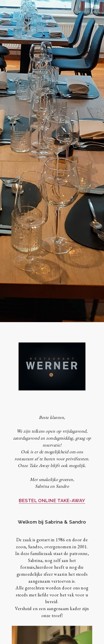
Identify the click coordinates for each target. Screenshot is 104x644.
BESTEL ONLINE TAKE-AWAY (52, 501)
